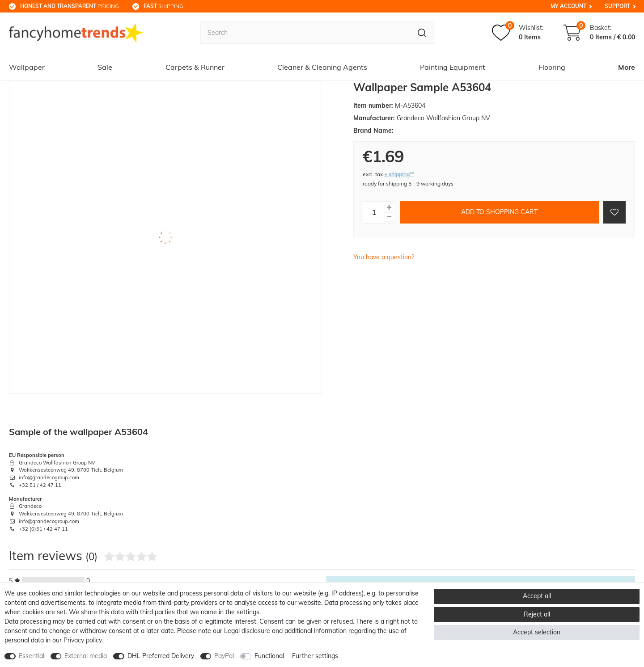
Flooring (552, 67)
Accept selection (537, 632)
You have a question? (384, 257)
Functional (269, 656)
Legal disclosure (247, 631)
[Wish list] (518, 33)
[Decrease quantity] (389, 217)
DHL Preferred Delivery (161, 656)
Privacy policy (83, 640)
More (627, 67)
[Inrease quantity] (389, 208)
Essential (32, 656)
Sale (105, 67)
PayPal (224, 656)
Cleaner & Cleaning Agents (322, 67)
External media (86, 656)
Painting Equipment (453, 67)
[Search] (422, 33)
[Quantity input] (374, 212)
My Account (568, 6)
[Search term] (305, 33)
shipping (163, 6)
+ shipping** (399, 174)
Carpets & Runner (195, 67)
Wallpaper (27, 67)
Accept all (537, 596)
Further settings (315, 656)
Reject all (537, 614)
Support (617, 6)
